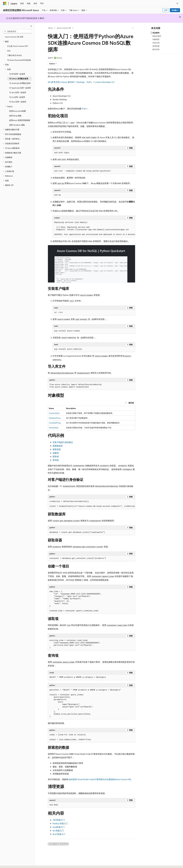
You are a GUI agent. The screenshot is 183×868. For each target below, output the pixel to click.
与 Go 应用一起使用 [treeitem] (17, 97)
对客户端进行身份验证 (63, 442)
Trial (84, 109)
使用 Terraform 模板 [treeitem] (17, 125)
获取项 (56, 456)
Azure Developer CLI (105, 82)
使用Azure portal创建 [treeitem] (17, 111)
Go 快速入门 (58, 830)
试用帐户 (175, 10)
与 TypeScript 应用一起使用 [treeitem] (20, 88)
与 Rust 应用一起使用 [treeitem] (18, 102)
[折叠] (31, 26)
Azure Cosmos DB (64, 28)
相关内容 (156, 49)
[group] (94, 229)
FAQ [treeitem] (9, 51)
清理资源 (156, 46)
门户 (166, 10)
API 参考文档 (54, 82)
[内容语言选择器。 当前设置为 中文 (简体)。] (10, 864)
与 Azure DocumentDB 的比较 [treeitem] (19, 60)
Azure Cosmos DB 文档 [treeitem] (14, 37)
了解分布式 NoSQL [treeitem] (15, 55)
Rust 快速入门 (59, 834)
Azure (51, 28)
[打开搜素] (177, 3)
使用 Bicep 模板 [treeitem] (15, 116)
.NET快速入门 (59, 820)
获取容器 (57, 449)
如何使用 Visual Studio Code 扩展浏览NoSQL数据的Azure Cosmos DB (100, 779)
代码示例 (156, 43)
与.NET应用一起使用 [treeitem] (17, 74)
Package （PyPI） (85, 82)
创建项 (56, 453)
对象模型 (156, 39)
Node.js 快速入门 (60, 823)
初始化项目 (157, 36)
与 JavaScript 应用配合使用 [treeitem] (20, 83)
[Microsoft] (5, 3)
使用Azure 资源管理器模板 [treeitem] (20, 120)
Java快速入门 (59, 827)
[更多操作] (133, 28)
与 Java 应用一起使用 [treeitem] (18, 92)
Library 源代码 (67, 82)
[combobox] (17, 31)
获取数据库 (58, 446)
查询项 (56, 460)
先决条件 (156, 33)
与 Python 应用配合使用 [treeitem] (19, 79)
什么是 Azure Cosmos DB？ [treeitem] (18, 46)
